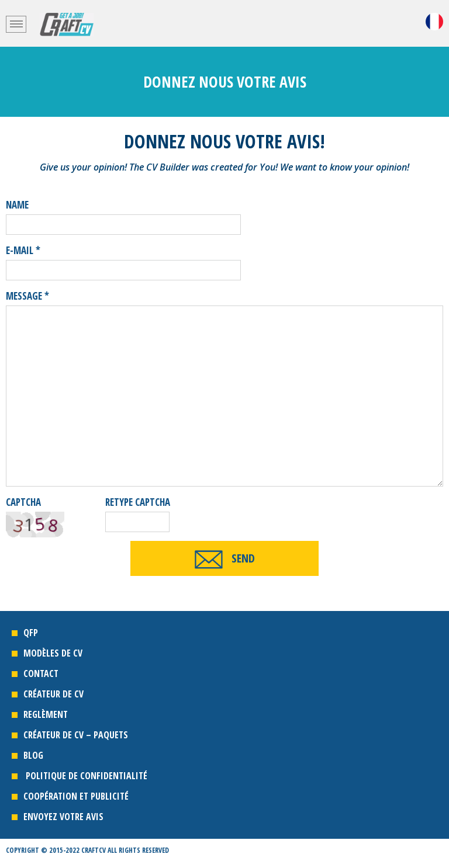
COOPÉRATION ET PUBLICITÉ (76, 796)
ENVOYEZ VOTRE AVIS (63, 817)
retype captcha (138, 502)
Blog (33, 755)
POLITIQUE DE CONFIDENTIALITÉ (85, 776)
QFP (31, 633)
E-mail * (23, 250)
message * (27, 296)
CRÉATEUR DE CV (56, 694)
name (17, 205)
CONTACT (41, 673)
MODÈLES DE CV (53, 653)
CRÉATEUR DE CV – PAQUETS (77, 735)
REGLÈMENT (46, 714)
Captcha (23, 502)
